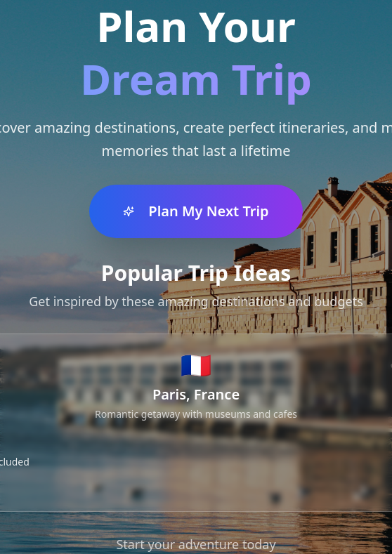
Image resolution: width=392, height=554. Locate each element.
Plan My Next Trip (196, 211)
